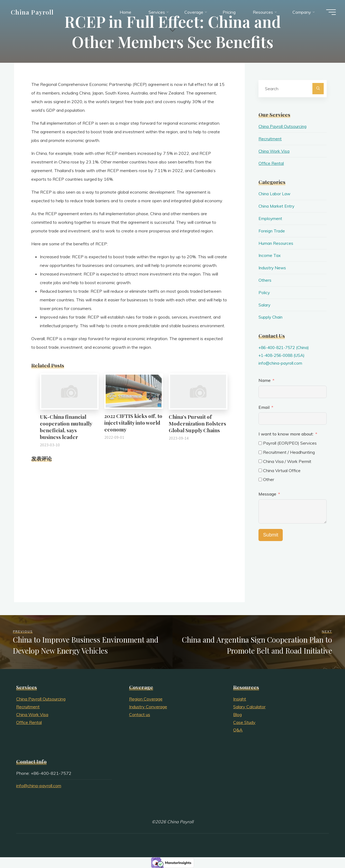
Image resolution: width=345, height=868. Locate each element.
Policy (264, 292)
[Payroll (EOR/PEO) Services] (260, 443)
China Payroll (34, 13)
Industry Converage (148, 707)
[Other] (260, 480)
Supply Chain (271, 317)
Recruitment (270, 139)
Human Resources (276, 243)
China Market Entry (277, 206)
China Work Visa (275, 151)
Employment (271, 218)
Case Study (244, 722)
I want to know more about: (287, 434)
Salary (265, 305)
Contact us (140, 714)
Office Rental (271, 163)
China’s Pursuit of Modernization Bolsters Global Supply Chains (197, 423)
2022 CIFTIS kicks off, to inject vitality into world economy (133, 423)
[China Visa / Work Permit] (260, 461)
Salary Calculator (249, 707)
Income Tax (270, 255)
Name (265, 380)
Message (267, 494)
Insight (240, 699)
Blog (237, 714)
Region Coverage (146, 699)
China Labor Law (275, 194)
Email (264, 407)
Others (265, 280)
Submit (271, 535)
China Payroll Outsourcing (283, 126)
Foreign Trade (272, 231)
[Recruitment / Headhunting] (260, 452)
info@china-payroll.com (281, 363)
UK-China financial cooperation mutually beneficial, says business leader (66, 427)
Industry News (273, 268)
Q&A (238, 730)
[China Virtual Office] (260, 470)
